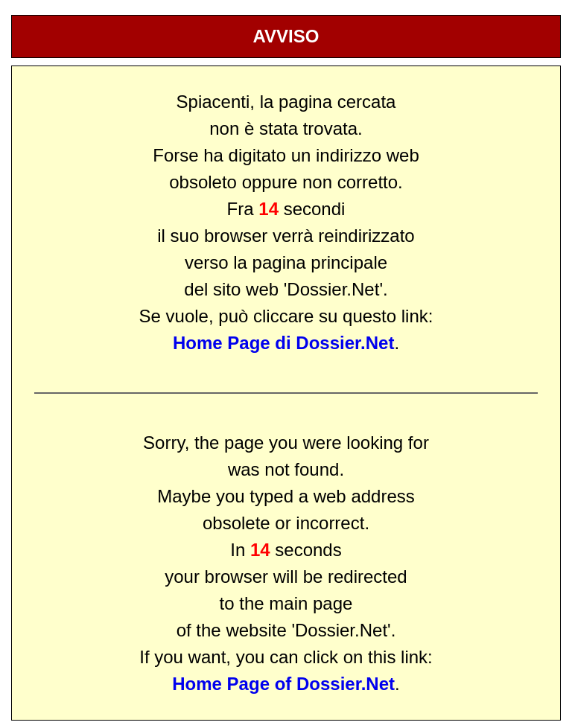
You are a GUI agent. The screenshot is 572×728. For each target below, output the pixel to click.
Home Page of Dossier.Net (283, 684)
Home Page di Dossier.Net (283, 343)
